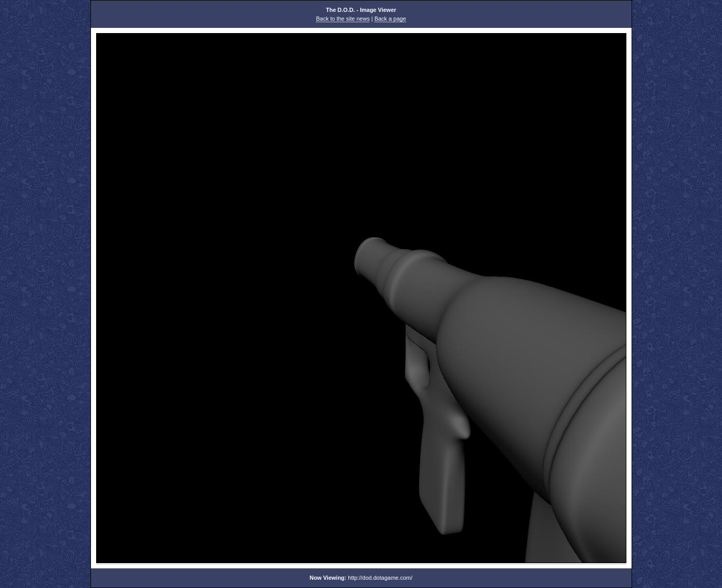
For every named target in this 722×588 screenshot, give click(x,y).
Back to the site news (343, 19)
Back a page (390, 19)
